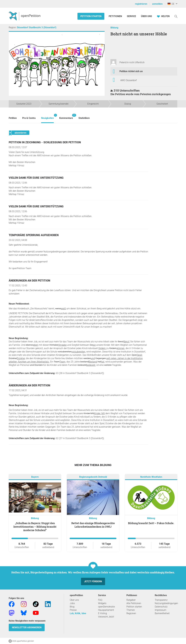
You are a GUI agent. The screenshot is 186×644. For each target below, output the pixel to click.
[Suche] (176, 16)
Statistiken (84, 118)
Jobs (72, 603)
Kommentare (66, 117)
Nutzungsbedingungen (166, 603)
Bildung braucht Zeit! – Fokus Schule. (151, 523)
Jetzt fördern (93, 581)
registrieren (141, 4)
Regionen (131, 613)
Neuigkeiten (47, 117)
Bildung (114, 28)
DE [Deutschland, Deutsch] (171, 4)
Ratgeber (131, 600)
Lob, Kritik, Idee (78, 613)
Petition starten (91, 16)
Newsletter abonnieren (27, 627)
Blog (72, 607)
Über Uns (146, 16)
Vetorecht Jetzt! (106, 617)
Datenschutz (161, 607)
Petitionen (116, 16)
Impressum (160, 610)
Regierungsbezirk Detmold (93, 477)
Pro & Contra (29, 118)
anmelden (157, 4)
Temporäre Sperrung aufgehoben (34, 235)
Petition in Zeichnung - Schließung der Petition (45, 142)
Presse (73, 610)
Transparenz (161, 600)
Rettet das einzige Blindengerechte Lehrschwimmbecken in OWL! (93, 525)
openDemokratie (106, 607)
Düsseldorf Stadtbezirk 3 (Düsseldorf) (37, 27)
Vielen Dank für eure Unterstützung (36, 178)
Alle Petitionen (134, 603)
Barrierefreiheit (162, 613)
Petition (13, 118)
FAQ (100, 600)
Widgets (102, 603)
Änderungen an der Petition (29, 281)
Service (131, 16)
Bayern (35, 477)
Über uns (74, 600)
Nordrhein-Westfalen (151, 477)
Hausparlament (106, 610)
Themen (131, 610)
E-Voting (102, 613)
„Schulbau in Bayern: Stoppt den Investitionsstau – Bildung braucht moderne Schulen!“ (35, 527)
